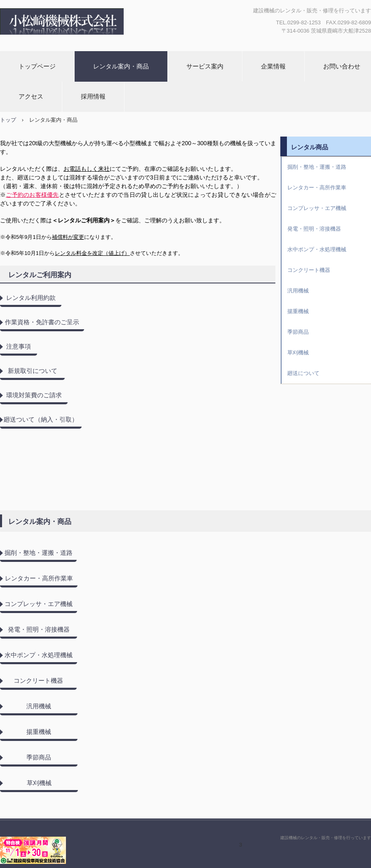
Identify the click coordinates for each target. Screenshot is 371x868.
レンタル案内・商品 (121, 66)
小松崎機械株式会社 (92, 21)
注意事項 (19, 346)
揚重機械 (39, 732)
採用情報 (93, 96)
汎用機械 (39, 706)
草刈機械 (39, 783)
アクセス (31, 96)
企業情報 (273, 66)
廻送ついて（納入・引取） (41, 419)
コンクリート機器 (38, 680)
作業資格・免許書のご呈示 (42, 322)
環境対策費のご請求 (34, 395)
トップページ (37, 66)
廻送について (303, 373)
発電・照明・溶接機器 (39, 629)
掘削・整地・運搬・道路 (39, 553)
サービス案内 (205, 66)
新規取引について (33, 371)
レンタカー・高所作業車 (39, 578)
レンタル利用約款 (31, 298)
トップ (8, 120)
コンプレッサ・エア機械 (39, 604)
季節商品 (39, 757)
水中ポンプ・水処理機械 (39, 655)
